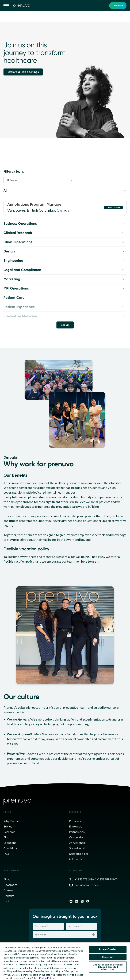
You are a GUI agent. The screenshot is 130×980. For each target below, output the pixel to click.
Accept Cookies (108, 949)
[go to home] (22, 6)
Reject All (108, 957)
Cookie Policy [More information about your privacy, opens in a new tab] (46, 978)
